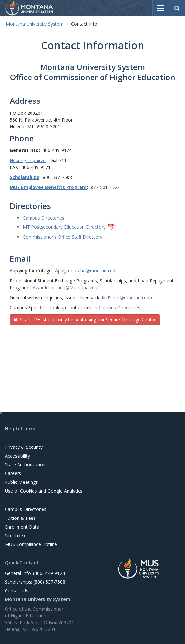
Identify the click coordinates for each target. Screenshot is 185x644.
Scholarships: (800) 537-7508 (35, 582)
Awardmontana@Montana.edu (65, 287)
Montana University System (35, 24)
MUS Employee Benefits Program (48, 187)
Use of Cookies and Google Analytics (44, 491)
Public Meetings (21, 482)
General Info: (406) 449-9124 (35, 573)
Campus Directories (43, 218)
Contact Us (17, 591)
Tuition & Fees (20, 518)
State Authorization (25, 465)
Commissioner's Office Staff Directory (62, 237)
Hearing (18, 160)
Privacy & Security (24, 447)
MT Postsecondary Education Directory (64, 227)
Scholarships (25, 177)
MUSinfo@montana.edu (127, 298)
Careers (13, 473)
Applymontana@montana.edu (86, 271)
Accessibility (17, 456)
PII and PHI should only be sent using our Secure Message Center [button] (85, 320)
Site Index (15, 536)
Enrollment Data (22, 527)
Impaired (36, 160)
